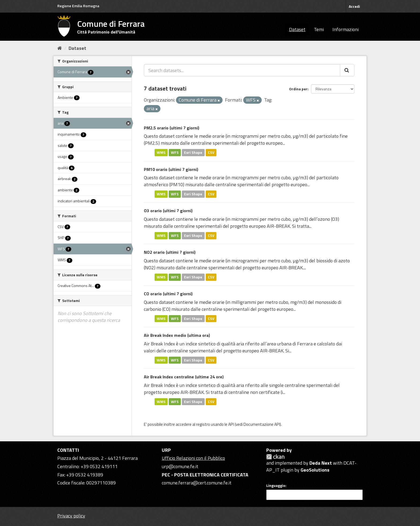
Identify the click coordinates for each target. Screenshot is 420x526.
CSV (211, 152)
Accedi (354, 6)
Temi (319, 29)
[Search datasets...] (242, 70)
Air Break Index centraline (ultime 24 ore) (184, 377)
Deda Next (321, 463)
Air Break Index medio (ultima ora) (177, 335)
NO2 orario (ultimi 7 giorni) (170, 252)
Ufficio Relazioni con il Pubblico (193, 458)
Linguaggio (276, 486)
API (231, 424)
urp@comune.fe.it (180, 466)
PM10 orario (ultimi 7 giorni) (171, 169)
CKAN (275, 457)
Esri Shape (193, 152)
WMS (161, 152)
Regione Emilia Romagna (78, 6)
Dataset (297, 29)
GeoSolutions (315, 470)
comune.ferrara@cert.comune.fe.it (197, 483)
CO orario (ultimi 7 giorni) (168, 294)
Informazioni (346, 29)
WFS (175, 152)
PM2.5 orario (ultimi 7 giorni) (172, 128)
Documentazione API (262, 424)
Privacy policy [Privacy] (71, 516)
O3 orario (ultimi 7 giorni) (168, 211)
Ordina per (298, 89)
